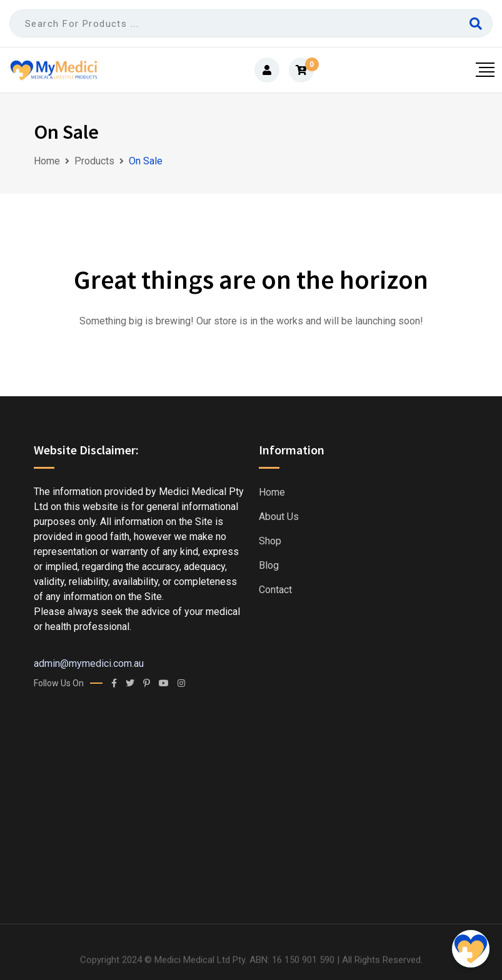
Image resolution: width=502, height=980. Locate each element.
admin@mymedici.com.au (89, 663)
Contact (275, 590)
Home (272, 492)
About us (279, 517)
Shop (270, 541)
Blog (269, 566)
